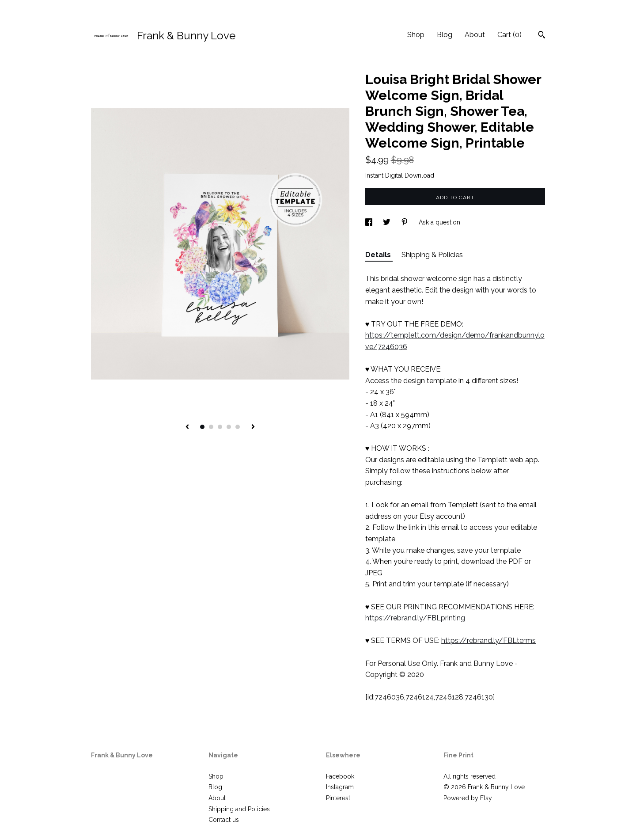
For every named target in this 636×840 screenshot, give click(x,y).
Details (379, 255)
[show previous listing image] (187, 427)
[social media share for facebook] (370, 222)
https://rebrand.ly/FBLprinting (415, 618)
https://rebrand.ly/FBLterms (488, 640)
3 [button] (220, 427)
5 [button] (238, 427)
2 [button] (211, 427)
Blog (445, 35)
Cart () (509, 35)
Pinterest (338, 798)
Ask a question (439, 222)
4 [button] (229, 427)
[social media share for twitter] (388, 222)
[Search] (542, 36)
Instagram (340, 787)
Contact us (224, 820)
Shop (416, 35)
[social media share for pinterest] (405, 222)
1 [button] (202, 427)
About (475, 35)
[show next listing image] (253, 427)
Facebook (340, 776)
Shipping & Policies (432, 255)
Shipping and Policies (239, 809)
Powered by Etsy (468, 798)
